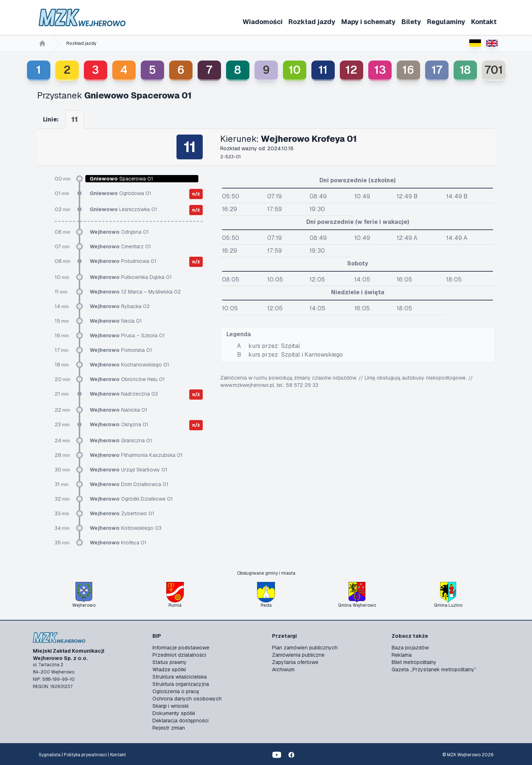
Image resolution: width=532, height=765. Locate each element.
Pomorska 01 (121, 350)
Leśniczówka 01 (123, 209)
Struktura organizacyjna (181, 684)
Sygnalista (50, 755)
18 (465, 70)
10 (294, 70)
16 (408, 70)
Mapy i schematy (368, 22)
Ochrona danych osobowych (187, 699)
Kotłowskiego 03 (126, 528)
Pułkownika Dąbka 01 (131, 277)
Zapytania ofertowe (295, 662)
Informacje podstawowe (181, 648)
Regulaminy (446, 22)
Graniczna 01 (121, 440)
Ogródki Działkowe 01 (131, 499)
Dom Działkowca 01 (129, 484)
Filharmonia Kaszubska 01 (136, 455)
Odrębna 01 (119, 232)
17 (437, 70)
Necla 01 (116, 321)
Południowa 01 (123, 261)
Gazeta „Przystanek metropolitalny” (434, 669)
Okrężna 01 (119, 424)
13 (380, 70)
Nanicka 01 (119, 410)
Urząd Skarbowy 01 (129, 470)
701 (494, 70)
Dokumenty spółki (174, 713)
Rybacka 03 (120, 306)
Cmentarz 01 (120, 246)
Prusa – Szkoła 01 (127, 335)
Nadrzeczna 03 (124, 394)
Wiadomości (263, 22)
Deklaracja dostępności (180, 721)
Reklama (402, 655)
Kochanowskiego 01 (129, 365)
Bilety (411, 22)
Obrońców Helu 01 (127, 379)
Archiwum (283, 669)
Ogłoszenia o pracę (176, 691)
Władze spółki (169, 669)
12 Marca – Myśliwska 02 (135, 292)
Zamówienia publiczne (298, 655)
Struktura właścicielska (180, 677)
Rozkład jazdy (312, 22)
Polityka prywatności (85, 755)
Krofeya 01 (118, 543)
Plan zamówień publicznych (305, 648)
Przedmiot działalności (179, 655)
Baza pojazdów (410, 648)
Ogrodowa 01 (121, 193)
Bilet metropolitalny (414, 662)
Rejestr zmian (169, 728)
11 (323, 70)
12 (351, 70)
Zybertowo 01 (122, 513)
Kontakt (484, 22)
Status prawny (170, 662)
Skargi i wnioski (170, 706)
